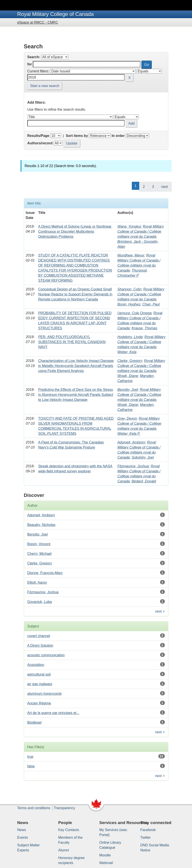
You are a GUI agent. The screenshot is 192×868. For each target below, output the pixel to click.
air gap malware (40, 684)
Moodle (105, 855)
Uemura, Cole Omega (134, 313)
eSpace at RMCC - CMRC (38, 22)
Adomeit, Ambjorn (131, 442)
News (22, 830)
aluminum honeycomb (45, 694)
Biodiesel (34, 722)
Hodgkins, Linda (130, 337)
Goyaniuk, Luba (40, 602)
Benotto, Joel (128, 390)
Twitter (145, 837)
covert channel (39, 636)
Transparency (64, 808)
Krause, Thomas (144, 328)
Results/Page (38, 136)
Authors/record (40, 143)
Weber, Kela (127, 352)
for (30, 64)
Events (23, 837)
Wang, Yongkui (129, 226)
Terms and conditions (34, 808)
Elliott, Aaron (37, 582)
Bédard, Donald (144, 481)
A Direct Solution (40, 645)
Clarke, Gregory (130, 361)
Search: (34, 57)
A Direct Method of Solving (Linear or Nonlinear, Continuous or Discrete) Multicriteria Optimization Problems (75, 231)
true (30, 757)
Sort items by (77, 136)
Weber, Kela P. (129, 434)
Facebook (148, 830)
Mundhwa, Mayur (131, 255)
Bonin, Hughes (129, 304)
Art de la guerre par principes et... (53, 713)
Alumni (64, 850)
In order (118, 136)
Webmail (106, 863)
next (164, 187)
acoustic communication (46, 655)
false (31, 766)
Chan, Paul (151, 304)
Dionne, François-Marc (45, 573)
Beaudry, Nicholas (41, 525)
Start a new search (45, 86)
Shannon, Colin (129, 289)
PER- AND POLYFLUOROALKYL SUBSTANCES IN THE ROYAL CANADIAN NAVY (72, 342)
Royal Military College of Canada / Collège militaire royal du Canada (141, 231)
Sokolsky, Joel (143, 457)
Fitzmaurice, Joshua (133, 466)
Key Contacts (69, 830)
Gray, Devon (127, 418)
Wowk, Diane (128, 376)
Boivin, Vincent (39, 544)
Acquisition (36, 665)
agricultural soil (39, 674)
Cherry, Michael (40, 554)
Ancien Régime (39, 703)
